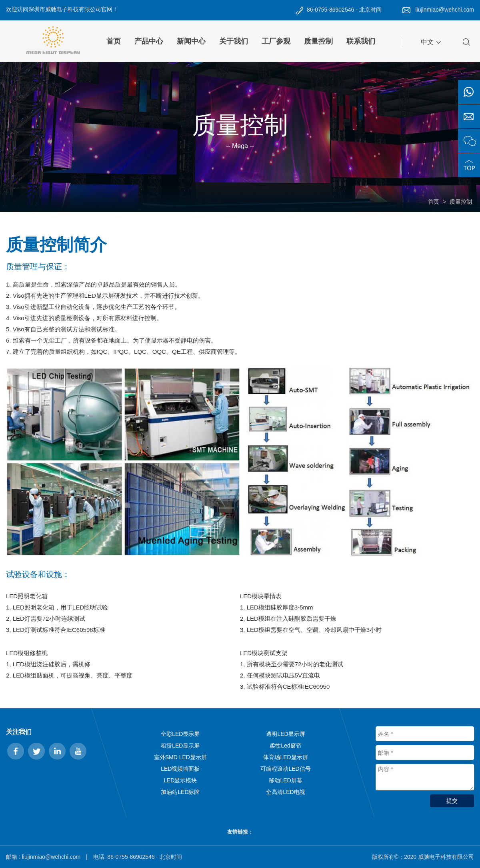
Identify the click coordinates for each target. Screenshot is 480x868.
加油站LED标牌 (180, 792)
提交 (452, 801)
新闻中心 (191, 41)
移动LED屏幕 (285, 780)
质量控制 (318, 41)
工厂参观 (276, 41)
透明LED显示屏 (285, 734)
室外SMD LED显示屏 (180, 757)
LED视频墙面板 (180, 769)
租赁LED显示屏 (180, 746)
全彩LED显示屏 (180, 734)
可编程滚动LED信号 (285, 769)
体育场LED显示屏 (285, 757)
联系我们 (361, 41)
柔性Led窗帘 (285, 746)
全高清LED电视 (285, 792)
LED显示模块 (180, 780)
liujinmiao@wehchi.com (445, 10)
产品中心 (149, 41)
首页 (114, 41)
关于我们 (234, 41)
